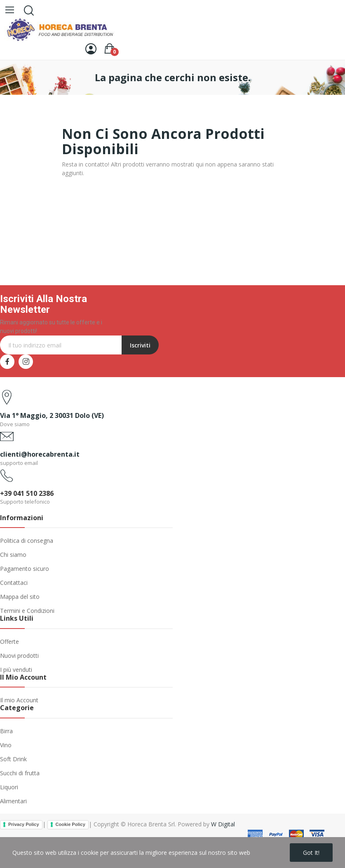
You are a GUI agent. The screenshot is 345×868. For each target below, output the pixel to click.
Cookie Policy (70, 824)
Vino (6, 745)
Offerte (9, 642)
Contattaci (14, 583)
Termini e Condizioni (27, 611)
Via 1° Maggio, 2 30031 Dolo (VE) (52, 415)
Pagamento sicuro (25, 569)
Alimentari (13, 801)
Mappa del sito (20, 597)
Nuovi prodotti (19, 656)
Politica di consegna (27, 541)
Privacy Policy (24, 824)
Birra (6, 731)
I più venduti (16, 670)
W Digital (223, 824)
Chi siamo (13, 555)
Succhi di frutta (20, 773)
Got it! (311, 853)
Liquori (9, 787)
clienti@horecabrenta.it (40, 454)
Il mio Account (19, 700)
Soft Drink (13, 759)
